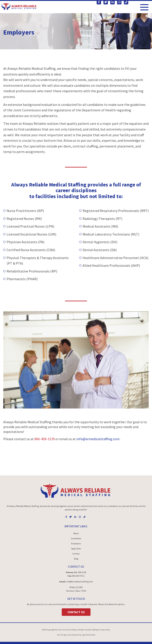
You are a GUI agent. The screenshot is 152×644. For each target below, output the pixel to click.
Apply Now (76, 549)
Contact (76, 554)
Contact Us (76, 612)
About (76, 533)
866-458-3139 (45, 439)
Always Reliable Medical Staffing (85, 630)
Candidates (76, 538)
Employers (76, 544)
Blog (76, 559)
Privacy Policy (105, 630)
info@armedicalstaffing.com (98, 439)
